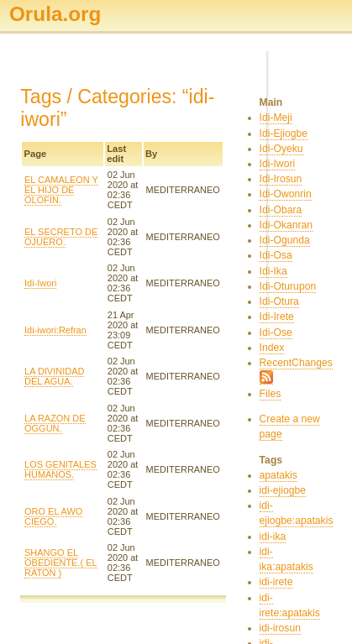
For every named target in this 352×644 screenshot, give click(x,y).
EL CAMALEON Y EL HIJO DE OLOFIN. (61, 190)
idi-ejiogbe (283, 490)
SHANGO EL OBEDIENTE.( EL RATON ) (61, 563)
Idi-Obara (281, 210)
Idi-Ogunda (285, 240)
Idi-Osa (276, 255)
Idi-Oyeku (281, 149)
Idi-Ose (276, 332)
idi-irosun (280, 628)
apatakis (278, 475)
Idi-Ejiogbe (284, 134)
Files (271, 394)
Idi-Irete (277, 317)
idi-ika (273, 537)
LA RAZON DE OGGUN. (55, 423)
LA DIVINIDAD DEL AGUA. (54, 376)
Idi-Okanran (286, 225)
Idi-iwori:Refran (55, 330)
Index (272, 348)
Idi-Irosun (281, 179)
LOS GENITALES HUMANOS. (60, 469)
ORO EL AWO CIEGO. (53, 516)
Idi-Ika (273, 271)
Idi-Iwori (40, 283)
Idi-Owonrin (286, 194)
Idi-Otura (279, 301)
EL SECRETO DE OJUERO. (61, 237)
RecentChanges (296, 363)
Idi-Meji (276, 118)
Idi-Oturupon (288, 286)
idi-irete (276, 582)
